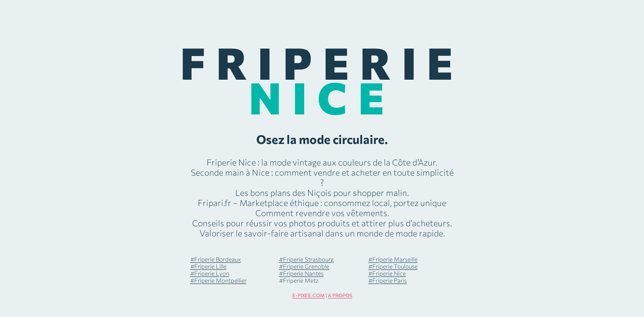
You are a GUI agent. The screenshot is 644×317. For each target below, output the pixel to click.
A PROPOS (340, 295)
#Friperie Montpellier (218, 280)
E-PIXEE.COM (309, 295)
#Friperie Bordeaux (216, 259)
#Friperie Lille (208, 266)
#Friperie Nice (387, 273)
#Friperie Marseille (393, 259)
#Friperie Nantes (301, 273)
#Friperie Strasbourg (306, 259)
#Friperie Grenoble (304, 266)
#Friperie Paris (387, 280)
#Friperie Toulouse (393, 266)
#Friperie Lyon (210, 273)
